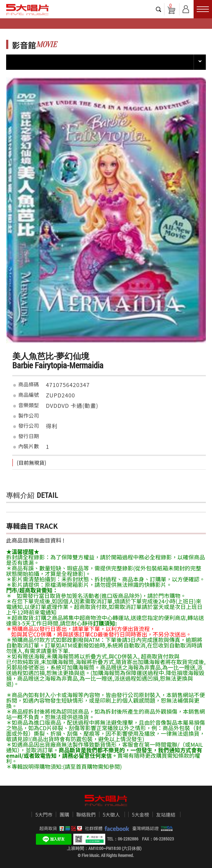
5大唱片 (28, 9)
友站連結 (166, 815)
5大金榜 (141, 815)
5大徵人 (111, 815)
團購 (64, 815)
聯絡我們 (86, 815)
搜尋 (159, 9)
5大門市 (44, 815)
